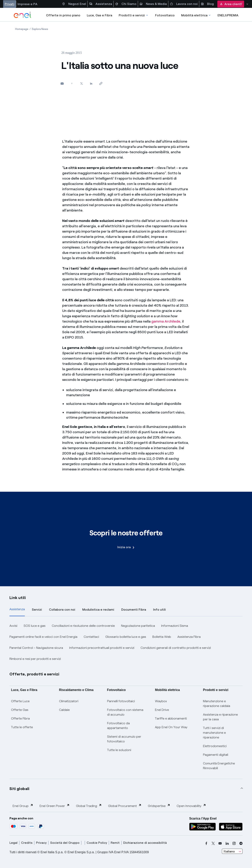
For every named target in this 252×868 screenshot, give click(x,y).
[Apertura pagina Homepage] (22, 29)
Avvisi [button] (13, 626)
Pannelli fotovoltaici (121, 701)
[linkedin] (227, 843)
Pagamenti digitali (216, 755)
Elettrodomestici (215, 746)
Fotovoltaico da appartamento (118, 726)
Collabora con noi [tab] (62, 610)
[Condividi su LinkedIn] (91, 83)
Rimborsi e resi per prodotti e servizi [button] (35, 659)
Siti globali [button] (19, 789)
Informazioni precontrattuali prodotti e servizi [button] (102, 648)
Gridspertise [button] (159, 806)
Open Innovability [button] (191, 806)
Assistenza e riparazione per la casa (220, 717)
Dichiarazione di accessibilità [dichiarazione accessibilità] (145, 843)
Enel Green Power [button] (55, 806)
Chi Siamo (126, 4)
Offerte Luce (20, 701)
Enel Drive (162, 710)
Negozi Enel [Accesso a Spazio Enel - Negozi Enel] (74, 4)
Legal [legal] (13, 843)
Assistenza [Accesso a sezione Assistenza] (101, 4)
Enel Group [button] (23, 806)
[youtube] (220, 843)
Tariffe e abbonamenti (171, 718)
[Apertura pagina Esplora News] (40, 29)
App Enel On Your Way (171, 727)
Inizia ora (126, 547)
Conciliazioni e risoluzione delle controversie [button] (83, 626)
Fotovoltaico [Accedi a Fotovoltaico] (165, 15)
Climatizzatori (69, 701)
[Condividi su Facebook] (72, 83)
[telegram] (241, 843)
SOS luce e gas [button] (35, 626)
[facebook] (206, 843)
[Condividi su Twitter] (81, 83)
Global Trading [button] (89, 806)
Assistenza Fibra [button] (189, 637)
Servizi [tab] (37, 610)
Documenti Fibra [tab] (134, 610)
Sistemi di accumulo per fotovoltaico (124, 739)
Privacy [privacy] (41, 843)
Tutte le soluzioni (119, 750)
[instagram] (234, 843)
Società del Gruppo (65, 843)
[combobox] (232, 851)
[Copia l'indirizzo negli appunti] (101, 83)
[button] (62, 83)
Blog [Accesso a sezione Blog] (207, 4)
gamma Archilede (166, 321)
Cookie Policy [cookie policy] (97, 843)
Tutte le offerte (22, 727)
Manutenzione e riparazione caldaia (217, 703)
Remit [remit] (115, 843)
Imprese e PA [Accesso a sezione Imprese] (27, 4)
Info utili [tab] (159, 610)
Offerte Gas (20, 710)
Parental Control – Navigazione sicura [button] (36, 648)
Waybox (161, 701)
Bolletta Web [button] (162, 637)
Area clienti (231, 4)
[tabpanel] (126, 642)
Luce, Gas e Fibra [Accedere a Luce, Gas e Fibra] (100, 15)
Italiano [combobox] (229, 851)
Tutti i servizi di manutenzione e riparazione (214, 733)
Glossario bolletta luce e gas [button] (126, 637)
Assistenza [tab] (17, 609)
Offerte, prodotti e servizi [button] (34, 674)
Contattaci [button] (91, 637)
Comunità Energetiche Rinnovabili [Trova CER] (219, 766)
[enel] (23, 15)
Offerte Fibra (20, 718)
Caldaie (64, 710)
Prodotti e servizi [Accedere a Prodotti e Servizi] (134, 15)
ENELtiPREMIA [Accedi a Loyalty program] (228, 15)
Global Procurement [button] (125, 806)
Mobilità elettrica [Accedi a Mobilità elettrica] (196, 15)
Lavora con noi (184, 4)
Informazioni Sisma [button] (175, 626)
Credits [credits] (27, 843)
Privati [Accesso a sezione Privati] (10, 4)
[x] (213, 843)
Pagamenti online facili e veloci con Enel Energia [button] (43, 637)
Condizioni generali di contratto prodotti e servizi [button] (176, 648)
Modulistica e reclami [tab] (98, 610)
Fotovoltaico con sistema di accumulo (125, 712)
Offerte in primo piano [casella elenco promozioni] (63, 15)
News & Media (153, 4)
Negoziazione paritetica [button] (138, 626)
